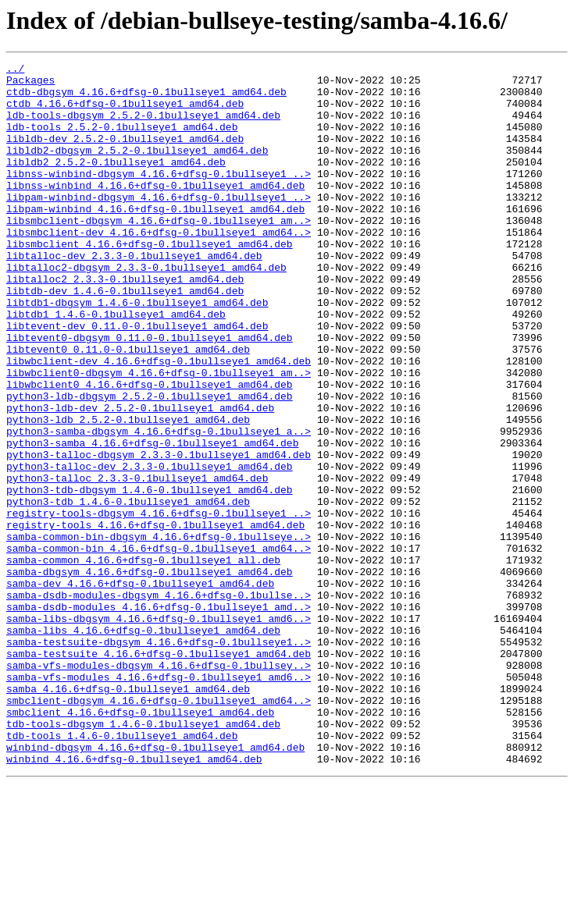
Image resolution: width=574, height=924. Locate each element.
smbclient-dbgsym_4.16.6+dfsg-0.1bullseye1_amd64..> (159, 829)
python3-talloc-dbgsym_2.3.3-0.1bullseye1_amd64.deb (159, 534)
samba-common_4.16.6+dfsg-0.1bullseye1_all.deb (143, 660)
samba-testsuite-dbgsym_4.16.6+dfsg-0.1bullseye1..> (159, 759)
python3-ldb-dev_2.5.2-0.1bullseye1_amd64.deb (140, 478)
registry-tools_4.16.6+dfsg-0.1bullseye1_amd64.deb (155, 618)
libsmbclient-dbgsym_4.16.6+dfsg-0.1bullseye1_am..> (159, 253)
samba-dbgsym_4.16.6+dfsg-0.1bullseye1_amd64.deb (150, 674)
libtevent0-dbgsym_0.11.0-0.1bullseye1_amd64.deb (150, 393)
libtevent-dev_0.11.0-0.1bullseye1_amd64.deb (137, 379)
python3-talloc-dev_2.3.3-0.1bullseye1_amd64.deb (150, 548)
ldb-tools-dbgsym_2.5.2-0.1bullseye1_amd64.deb (143, 126)
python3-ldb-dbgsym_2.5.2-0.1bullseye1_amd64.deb (150, 464)
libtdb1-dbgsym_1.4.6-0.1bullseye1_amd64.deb (137, 351)
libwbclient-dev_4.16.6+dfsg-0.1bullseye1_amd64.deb (159, 421)
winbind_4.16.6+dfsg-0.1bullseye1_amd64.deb (134, 899)
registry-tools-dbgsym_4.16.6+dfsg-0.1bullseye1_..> (159, 604)
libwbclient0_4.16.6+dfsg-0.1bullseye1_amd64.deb (150, 450)
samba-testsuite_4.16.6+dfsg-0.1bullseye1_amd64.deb (159, 773)
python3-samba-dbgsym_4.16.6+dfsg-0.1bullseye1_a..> (159, 506)
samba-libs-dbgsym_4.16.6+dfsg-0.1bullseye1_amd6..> (159, 730)
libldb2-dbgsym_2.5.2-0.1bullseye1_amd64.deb (137, 169)
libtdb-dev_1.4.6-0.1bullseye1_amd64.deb (125, 337)
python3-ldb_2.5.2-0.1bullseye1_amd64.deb (128, 492)
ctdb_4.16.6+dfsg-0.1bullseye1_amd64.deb (125, 112)
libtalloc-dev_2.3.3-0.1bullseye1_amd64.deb (134, 295)
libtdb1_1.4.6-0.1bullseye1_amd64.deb (116, 365)
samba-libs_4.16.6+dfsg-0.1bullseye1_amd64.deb (143, 745)
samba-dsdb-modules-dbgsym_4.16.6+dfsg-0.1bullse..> (159, 702)
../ (15, 70)
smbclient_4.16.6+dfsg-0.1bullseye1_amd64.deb (140, 843)
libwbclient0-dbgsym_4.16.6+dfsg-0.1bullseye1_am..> (159, 435)
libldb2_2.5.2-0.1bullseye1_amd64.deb (116, 183)
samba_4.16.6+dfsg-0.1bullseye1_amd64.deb (128, 815)
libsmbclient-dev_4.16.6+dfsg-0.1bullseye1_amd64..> (159, 267)
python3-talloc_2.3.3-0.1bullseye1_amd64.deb (137, 562)
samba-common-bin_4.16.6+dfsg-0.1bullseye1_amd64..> (159, 646)
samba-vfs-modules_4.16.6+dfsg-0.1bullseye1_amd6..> (159, 801)
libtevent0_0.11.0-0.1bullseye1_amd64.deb (128, 407)
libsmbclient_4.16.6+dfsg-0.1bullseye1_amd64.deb (150, 281)
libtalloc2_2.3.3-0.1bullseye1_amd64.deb (125, 323)
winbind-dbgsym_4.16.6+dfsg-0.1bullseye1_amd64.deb (155, 885)
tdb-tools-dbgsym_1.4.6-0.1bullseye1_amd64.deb (143, 857)
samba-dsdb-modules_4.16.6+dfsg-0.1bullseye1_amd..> (159, 716)
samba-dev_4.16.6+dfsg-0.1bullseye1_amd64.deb (140, 688)
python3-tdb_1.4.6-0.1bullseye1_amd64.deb (128, 590)
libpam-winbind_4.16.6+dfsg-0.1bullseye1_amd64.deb (155, 239)
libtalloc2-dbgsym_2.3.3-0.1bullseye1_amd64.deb (146, 309)
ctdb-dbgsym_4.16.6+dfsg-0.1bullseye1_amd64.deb (146, 98)
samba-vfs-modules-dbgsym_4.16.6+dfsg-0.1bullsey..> (159, 787)
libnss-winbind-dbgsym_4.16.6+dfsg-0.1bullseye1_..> (159, 197)
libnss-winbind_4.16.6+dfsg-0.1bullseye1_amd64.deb (155, 211)
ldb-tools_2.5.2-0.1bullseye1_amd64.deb (122, 140)
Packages (30, 84)
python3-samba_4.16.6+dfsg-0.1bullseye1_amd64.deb (152, 520)
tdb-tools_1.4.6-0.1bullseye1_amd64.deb (122, 871)
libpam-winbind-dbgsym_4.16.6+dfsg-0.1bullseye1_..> (159, 225)
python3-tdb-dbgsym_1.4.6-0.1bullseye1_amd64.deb (150, 576)
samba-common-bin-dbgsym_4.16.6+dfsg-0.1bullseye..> (159, 632)
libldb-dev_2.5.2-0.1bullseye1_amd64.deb (125, 155)
